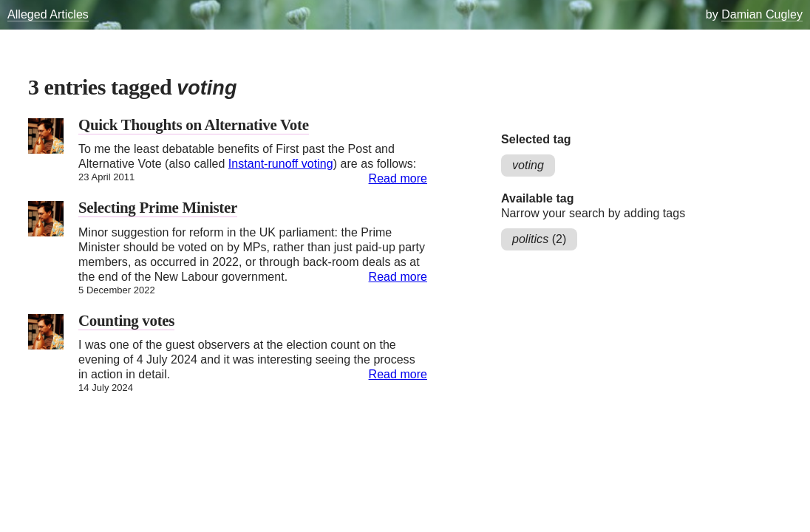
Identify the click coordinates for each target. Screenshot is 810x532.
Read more (398, 178)
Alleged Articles (48, 14)
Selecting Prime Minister (158, 208)
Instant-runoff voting (281, 164)
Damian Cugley (762, 14)
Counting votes (126, 321)
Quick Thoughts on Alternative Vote (194, 125)
